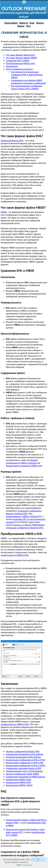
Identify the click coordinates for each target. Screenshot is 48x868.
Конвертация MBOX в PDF (18, 782)
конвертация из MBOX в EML (15, 555)
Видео (21, 26)
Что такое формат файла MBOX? (22, 58)
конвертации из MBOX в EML (15, 724)
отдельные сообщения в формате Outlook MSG (24, 512)
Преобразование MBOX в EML (20, 63)
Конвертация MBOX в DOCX (19, 785)
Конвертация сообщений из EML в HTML (26, 760)
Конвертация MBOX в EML (19, 780)
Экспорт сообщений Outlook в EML (23, 751)
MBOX (4, 212)
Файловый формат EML (12, 141)
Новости (24, 23)
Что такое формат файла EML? (21, 55)
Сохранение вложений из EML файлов (25, 754)
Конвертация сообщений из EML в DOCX (26, 766)
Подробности (27, 865)
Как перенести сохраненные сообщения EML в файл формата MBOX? (27, 75)
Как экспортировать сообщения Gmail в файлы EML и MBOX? (26, 87)
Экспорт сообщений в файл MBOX (22, 774)
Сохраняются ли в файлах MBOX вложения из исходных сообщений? (29, 82)
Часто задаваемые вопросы (19, 69)
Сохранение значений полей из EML (24, 768)
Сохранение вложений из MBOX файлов (25, 777)
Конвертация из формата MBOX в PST (24, 466)
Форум (40, 23)
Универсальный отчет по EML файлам (24, 771)
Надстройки (11, 23)
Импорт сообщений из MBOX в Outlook (22, 462)
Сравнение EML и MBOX (18, 61)
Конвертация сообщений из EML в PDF (25, 763)
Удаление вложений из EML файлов (23, 757)
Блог (32, 23)
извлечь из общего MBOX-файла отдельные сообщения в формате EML (25, 526)
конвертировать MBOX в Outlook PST (24, 516)
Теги (28, 26)
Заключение (12, 66)
